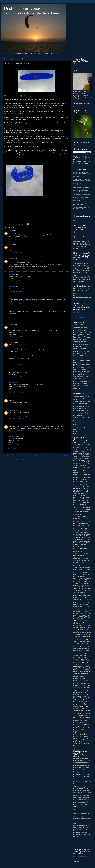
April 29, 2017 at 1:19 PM (16, 431)
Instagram (76, 313)
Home (37, 456)
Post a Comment (11, 448)
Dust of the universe (22, 8)
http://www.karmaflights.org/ (81, 856)
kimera (10, 317)
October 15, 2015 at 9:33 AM (17, 239)
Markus (11, 231)
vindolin (11, 410)
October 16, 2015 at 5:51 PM (17, 281)
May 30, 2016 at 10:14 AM (16, 336)
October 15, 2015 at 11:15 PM (17, 269)
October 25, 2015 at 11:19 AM (17, 319)
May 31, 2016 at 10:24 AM (16, 377)
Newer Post (9, 456)
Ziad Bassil (12, 274)
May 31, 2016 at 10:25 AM (16, 392)
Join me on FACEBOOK (80, 317)
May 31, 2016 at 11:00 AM (16, 404)
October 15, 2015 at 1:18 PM (17, 253)
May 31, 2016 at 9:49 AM (15, 364)
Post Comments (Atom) (19, 459)
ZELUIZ (11, 245)
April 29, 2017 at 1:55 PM (16, 445)
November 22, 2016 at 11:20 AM (18, 418)
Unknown (11, 258)
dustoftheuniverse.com (80, 66)
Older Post (65, 456)
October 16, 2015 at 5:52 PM (17, 291)
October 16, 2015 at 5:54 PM (17, 303)
